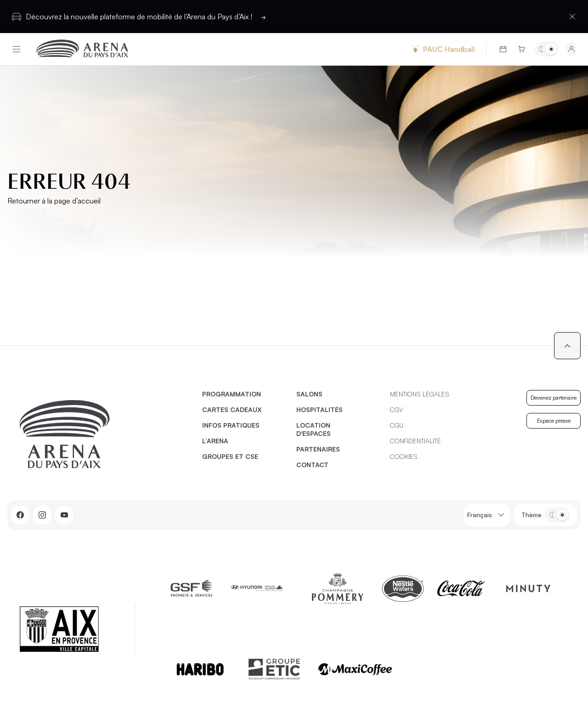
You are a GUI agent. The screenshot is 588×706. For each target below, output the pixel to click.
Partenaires (318, 449)
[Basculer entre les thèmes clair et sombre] (546, 49)
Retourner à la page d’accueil (54, 201)
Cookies (404, 456)
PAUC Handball (442, 49)
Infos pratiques (231, 425)
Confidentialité (416, 441)
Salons (309, 394)
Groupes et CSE (230, 456)
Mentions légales (420, 394)
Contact (312, 465)
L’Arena (215, 441)
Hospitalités (319, 409)
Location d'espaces (314, 429)
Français (487, 515)
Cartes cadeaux (232, 409)
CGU (397, 425)
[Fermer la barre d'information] (572, 17)
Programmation (232, 394)
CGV (397, 409)
